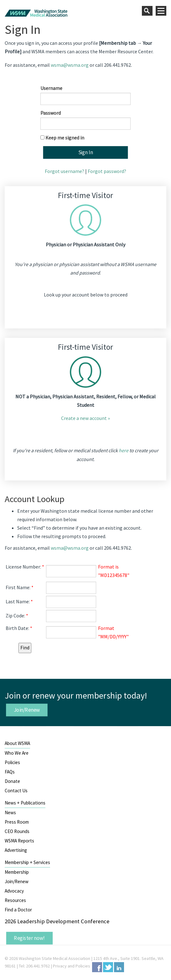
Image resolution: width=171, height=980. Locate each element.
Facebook (97, 967)
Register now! (29, 938)
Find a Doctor (18, 910)
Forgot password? (107, 171)
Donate (12, 781)
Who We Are (17, 753)
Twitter (108, 967)
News (10, 812)
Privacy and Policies (72, 966)
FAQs (10, 772)
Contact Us (16, 791)
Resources (15, 900)
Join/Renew (27, 710)
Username (51, 88)
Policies (12, 762)
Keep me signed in (65, 138)
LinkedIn (119, 967)
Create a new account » (85, 418)
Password (51, 113)
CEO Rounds (17, 831)
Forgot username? (65, 171)
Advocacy (14, 891)
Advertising (16, 850)
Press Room (17, 822)
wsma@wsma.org (70, 65)
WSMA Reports (19, 841)
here (124, 450)
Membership (17, 872)
